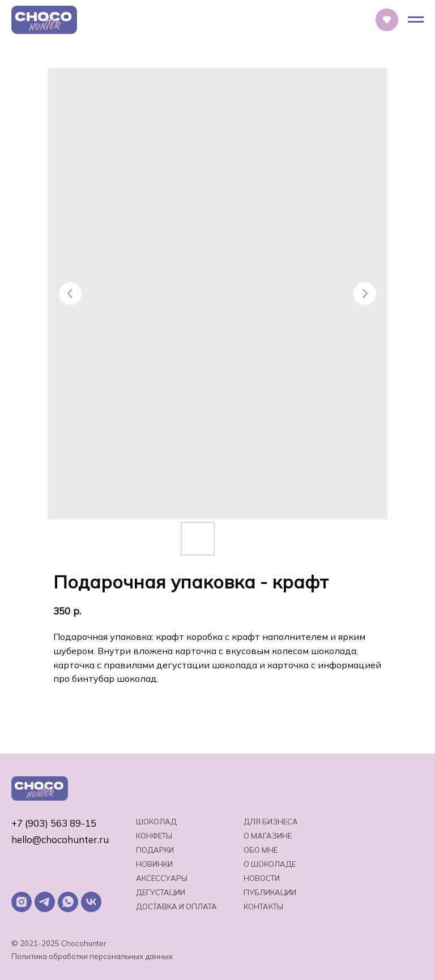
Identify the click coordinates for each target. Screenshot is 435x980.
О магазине (268, 836)
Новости (262, 878)
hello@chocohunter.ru (60, 839)
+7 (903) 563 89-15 (54, 823)
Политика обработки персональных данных (92, 956)
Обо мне (261, 850)
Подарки (155, 850)
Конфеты (154, 836)
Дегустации (161, 892)
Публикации (270, 892)
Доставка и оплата (176, 906)
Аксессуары (162, 878)
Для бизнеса (271, 822)
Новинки (154, 864)
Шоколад (156, 822)
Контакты (263, 906)
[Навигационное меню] (416, 20)
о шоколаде (270, 864)
